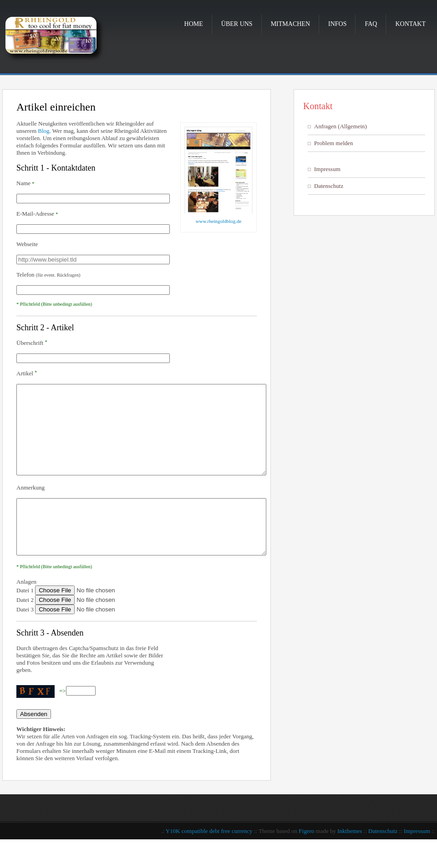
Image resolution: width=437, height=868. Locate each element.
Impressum (327, 169)
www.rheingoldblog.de (219, 221)
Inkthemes (350, 860)
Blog (43, 131)
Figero (306, 860)
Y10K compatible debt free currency (209, 860)
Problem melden (334, 143)
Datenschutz (329, 186)
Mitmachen (290, 24)
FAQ (371, 24)
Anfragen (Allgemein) (340, 126)
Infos (337, 24)
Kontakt (410, 24)
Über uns (237, 24)
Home (194, 24)
